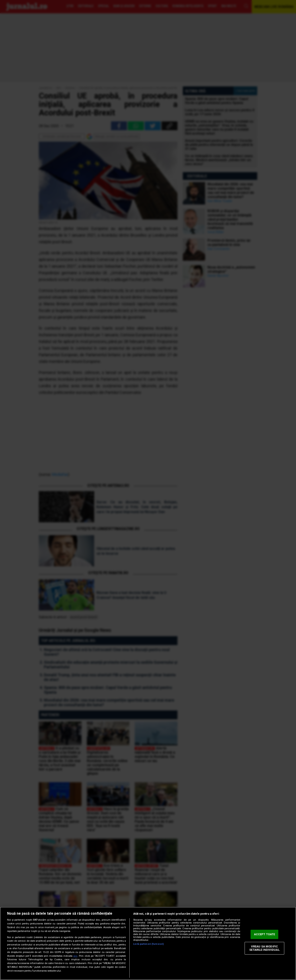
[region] (148, 943)
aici (75, 956)
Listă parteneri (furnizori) (148, 944)
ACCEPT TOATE (265, 934)
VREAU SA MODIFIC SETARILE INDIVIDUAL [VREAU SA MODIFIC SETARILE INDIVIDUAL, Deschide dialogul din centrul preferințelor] (264, 948)
